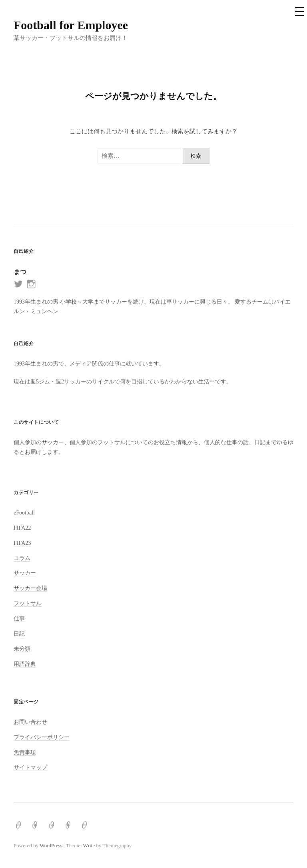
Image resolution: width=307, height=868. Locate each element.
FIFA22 (22, 528)
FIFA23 (22, 543)
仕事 (19, 618)
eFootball (24, 512)
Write (89, 845)
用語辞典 (25, 664)
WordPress (51, 845)
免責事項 (25, 752)
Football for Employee (71, 25)
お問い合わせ (30, 722)
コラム (22, 558)
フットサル (28, 603)
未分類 (22, 649)
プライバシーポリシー (42, 737)
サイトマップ (30, 767)
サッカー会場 (30, 588)
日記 (19, 634)
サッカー (25, 573)
